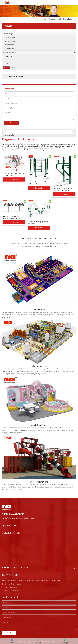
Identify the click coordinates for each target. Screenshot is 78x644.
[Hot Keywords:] (72, 132)
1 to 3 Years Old (10, 38)
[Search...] (37, 132)
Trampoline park (39, 309)
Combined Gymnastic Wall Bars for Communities (38, 183)
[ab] (39, 8)
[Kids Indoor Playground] (39, 341)
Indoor (7, 60)
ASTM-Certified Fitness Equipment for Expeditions (14, 174)
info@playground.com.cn (45, 150)
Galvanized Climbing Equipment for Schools (38, 223)
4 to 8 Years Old (10, 41)
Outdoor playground (39, 482)
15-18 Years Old (10, 48)
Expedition (8, 56)
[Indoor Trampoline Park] (39, 278)
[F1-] (39, 457)
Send (12, 123)
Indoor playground (39, 366)
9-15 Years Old (10, 45)
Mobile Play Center (39, 425)
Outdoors (8, 63)
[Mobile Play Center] (39, 399)
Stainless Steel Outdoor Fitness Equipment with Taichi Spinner (13, 217)
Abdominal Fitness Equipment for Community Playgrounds (64, 189)
